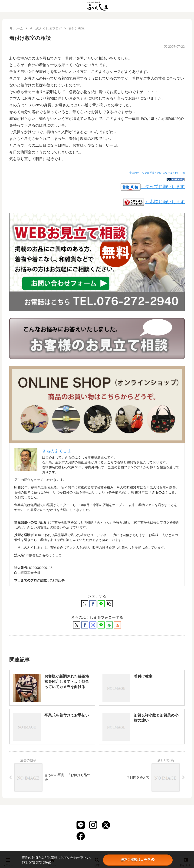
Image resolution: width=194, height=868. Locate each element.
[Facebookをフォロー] (85, 625)
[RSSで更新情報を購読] (117, 625)
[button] (109, 604)
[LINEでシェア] (101, 604)
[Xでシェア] (85, 604)
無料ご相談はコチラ (138, 860)
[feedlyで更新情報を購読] (109, 625)
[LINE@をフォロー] (101, 625)
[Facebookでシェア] (93, 604)
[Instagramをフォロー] (93, 625)
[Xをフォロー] (77, 625)
